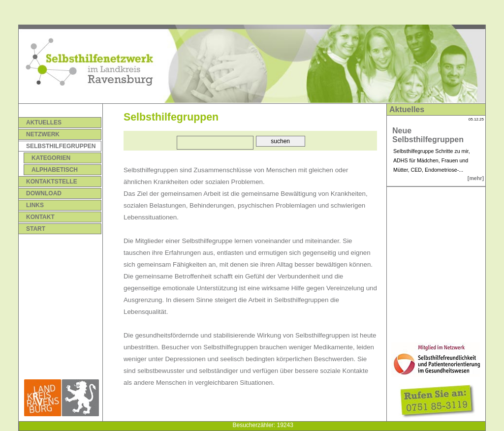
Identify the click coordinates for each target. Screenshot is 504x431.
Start (36, 229)
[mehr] (476, 178)
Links (35, 205)
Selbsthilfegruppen (61, 146)
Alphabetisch (55, 170)
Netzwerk (43, 134)
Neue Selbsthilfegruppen (428, 135)
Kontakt (40, 217)
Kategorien (51, 158)
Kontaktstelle (52, 182)
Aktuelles (44, 123)
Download (44, 193)
